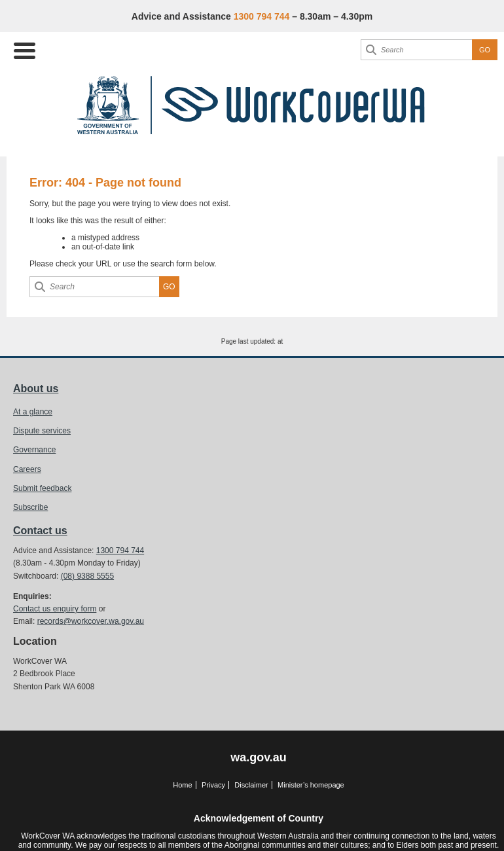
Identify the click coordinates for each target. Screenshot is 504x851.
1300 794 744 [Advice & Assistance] (262, 16)
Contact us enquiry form (55, 609)
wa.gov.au (259, 757)
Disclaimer (251, 785)
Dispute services (42, 431)
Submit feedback (42, 488)
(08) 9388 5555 (87, 576)
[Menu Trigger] (25, 49)
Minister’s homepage (311, 785)
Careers (27, 469)
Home (182, 785)
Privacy (213, 785)
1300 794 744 (120, 551)
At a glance (33, 412)
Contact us (40, 531)
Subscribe (30, 507)
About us (36, 389)
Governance (34, 450)
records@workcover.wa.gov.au (91, 621)
